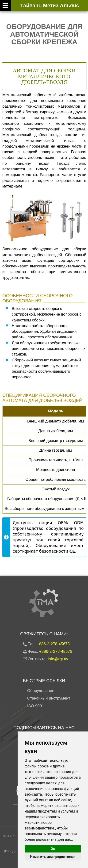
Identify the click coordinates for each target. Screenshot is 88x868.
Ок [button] (53, 849)
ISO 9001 (36, 706)
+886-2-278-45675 (53, 644)
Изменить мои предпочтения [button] (53, 857)
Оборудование (41, 691)
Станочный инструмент (49, 698)
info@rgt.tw (58, 659)
